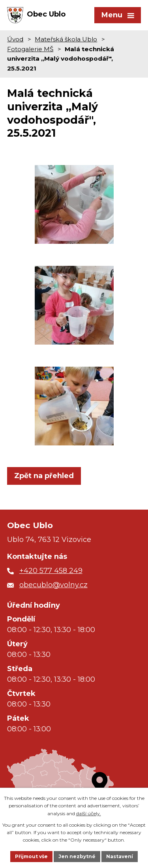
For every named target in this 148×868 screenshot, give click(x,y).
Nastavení (120, 856)
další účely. (89, 813)
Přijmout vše (31, 856)
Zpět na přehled (44, 476)
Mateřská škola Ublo (66, 39)
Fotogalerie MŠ (30, 49)
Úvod (15, 39)
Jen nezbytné (77, 856)
